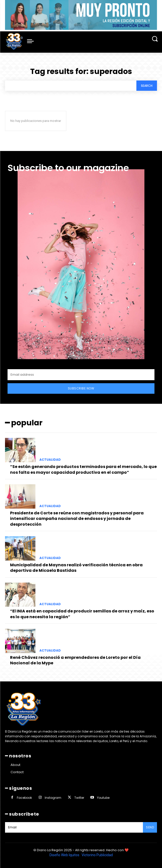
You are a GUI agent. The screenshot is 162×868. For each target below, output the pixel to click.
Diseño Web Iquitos (65, 855)
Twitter (79, 798)
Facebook (24, 798)
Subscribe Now (81, 388)
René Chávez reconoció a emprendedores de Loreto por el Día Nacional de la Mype (75, 660)
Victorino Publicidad (97, 855)
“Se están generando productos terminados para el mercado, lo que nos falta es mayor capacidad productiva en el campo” (83, 469)
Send (150, 827)
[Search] (147, 86)
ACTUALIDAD (50, 460)
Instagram (53, 798)
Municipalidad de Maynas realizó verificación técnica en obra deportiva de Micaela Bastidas (76, 568)
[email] (81, 375)
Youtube (103, 798)
